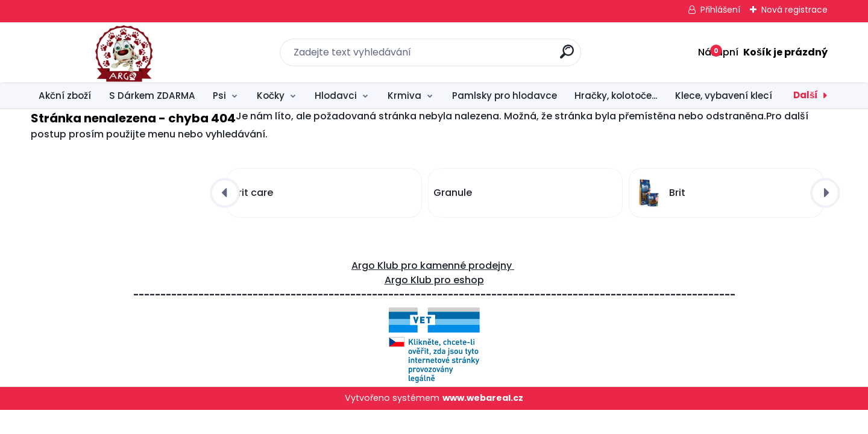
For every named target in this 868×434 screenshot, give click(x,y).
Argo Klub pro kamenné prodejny (433, 266)
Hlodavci (336, 96)
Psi (219, 96)
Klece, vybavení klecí (724, 96)
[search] (567, 56)
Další (806, 95)
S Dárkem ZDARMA (152, 96)
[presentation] (225, 193)
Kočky (271, 96)
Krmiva (404, 96)
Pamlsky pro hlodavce (505, 96)
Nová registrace (794, 10)
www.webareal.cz (483, 398)
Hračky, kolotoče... (616, 96)
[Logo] (105, 52)
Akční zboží (65, 96)
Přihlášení (720, 10)
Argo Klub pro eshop (434, 280)
